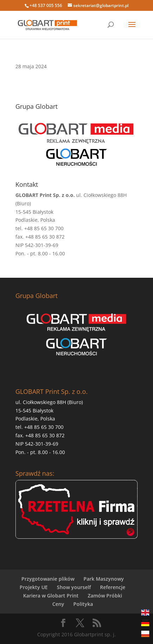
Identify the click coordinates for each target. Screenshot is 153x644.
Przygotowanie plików (48, 579)
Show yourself (74, 587)
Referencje (113, 587)
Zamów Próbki (105, 596)
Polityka (83, 604)
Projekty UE (34, 587)
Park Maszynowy (104, 579)
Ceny (58, 604)
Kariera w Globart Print (51, 596)
